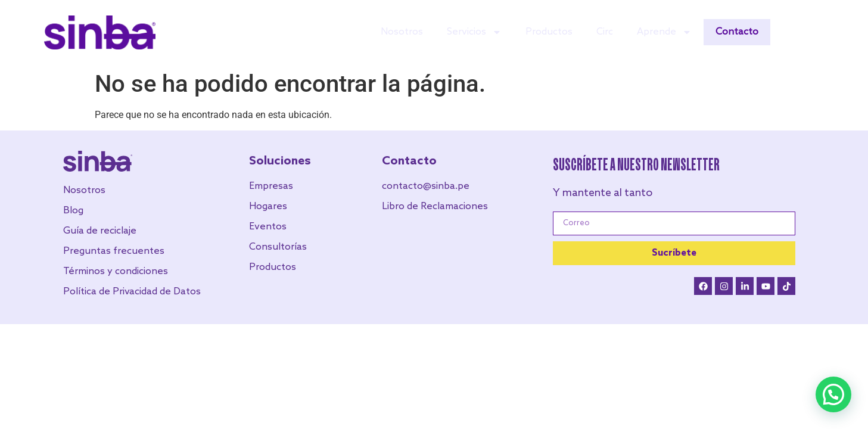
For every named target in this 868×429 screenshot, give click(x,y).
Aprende (664, 32)
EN (812, 33)
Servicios (474, 32)
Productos (549, 32)
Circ (605, 32)
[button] (833, 394)
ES (832, 33)
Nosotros (402, 32)
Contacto (737, 32)
